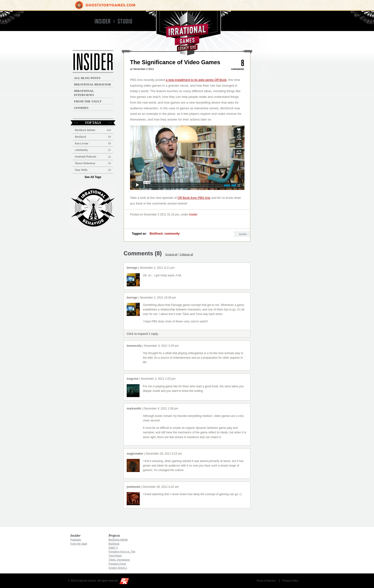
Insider (193, 215)
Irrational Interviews (84, 93)
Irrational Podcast (93, 208)
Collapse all (187, 254)
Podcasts (76, 540)
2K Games (125, 582)
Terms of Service (266, 581)
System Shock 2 (118, 568)
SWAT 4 (113, 548)
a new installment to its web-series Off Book (196, 80)
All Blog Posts (87, 78)
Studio (127, 21)
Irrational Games (187, 33)
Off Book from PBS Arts (194, 198)
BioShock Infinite (85, 130)
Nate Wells (81, 170)
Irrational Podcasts (86, 157)
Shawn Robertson (85, 163)
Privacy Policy (290, 581)
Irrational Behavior (92, 84)
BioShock (156, 234)
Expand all (171, 254)
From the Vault (88, 101)
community (172, 234)
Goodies (81, 108)
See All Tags (93, 177)
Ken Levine (82, 143)
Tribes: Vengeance (119, 560)
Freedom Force (117, 564)
